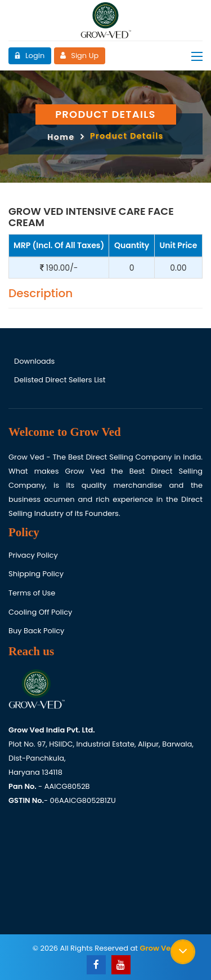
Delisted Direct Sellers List (60, 380)
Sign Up (79, 56)
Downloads (34, 361)
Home (61, 137)
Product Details (127, 136)
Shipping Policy (36, 574)
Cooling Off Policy (40, 612)
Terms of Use (32, 593)
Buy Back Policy (36, 631)
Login (29, 56)
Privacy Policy (33, 555)
